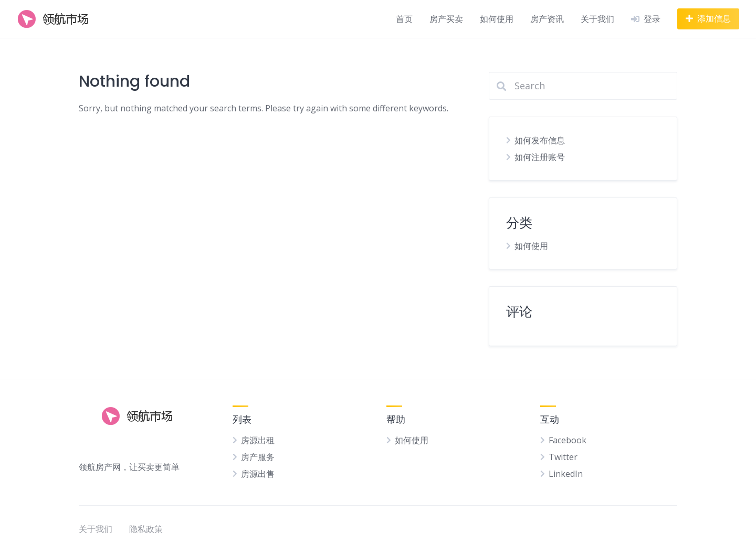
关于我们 (597, 19)
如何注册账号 (540, 157)
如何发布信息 (540, 140)
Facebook (568, 440)
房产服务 (258, 457)
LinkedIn (566, 474)
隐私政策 (146, 529)
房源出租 (258, 440)
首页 (404, 19)
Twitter (563, 457)
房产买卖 (446, 19)
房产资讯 (547, 19)
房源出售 (258, 474)
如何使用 (497, 19)
